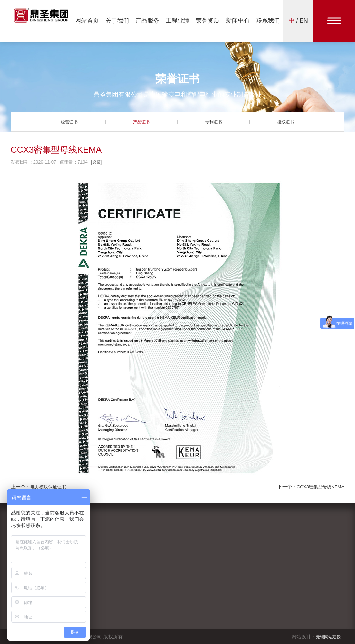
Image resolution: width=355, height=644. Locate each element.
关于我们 (117, 21)
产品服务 (147, 21)
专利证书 (214, 122)
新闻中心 (238, 21)
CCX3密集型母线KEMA (319, 487)
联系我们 (268, 21)
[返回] (97, 162)
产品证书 (141, 122)
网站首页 (87, 21)
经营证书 (69, 122)
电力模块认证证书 (50, 487)
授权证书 (286, 122)
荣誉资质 (208, 21)
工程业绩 (177, 21)
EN (304, 21)
